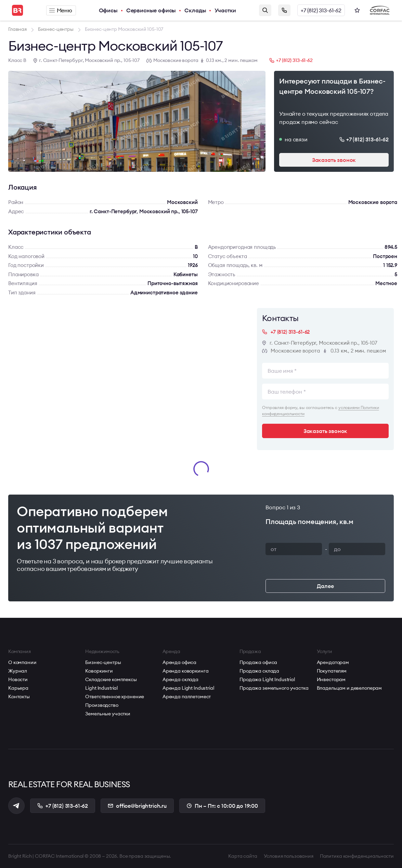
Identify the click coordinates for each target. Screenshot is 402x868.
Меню (61, 10)
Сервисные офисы (151, 10)
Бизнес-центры (103, 662)
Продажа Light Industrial (267, 679)
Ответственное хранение (115, 697)
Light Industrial (101, 688)
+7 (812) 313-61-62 (321, 10)
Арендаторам (333, 662)
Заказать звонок (284, 10)
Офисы (108, 10)
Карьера (18, 688)
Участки (225, 10)
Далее (325, 586)
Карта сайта (243, 856)
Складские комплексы (111, 679)
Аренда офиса (179, 662)
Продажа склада (259, 671)
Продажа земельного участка (274, 688)
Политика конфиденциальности (357, 856)
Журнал (18, 671)
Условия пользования (289, 856)
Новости (18, 679)
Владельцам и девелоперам (349, 688)
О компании (22, 662)
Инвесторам (331, 679)
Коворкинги (99, 671)
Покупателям (332, 671)
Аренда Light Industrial (188, 688)
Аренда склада (180, 679)
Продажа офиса (258, 662)
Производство (102, 705)
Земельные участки (108, 714)
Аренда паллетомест (187, 697)
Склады (195, 10)
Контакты (19, 697)
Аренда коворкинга (186, 671)
